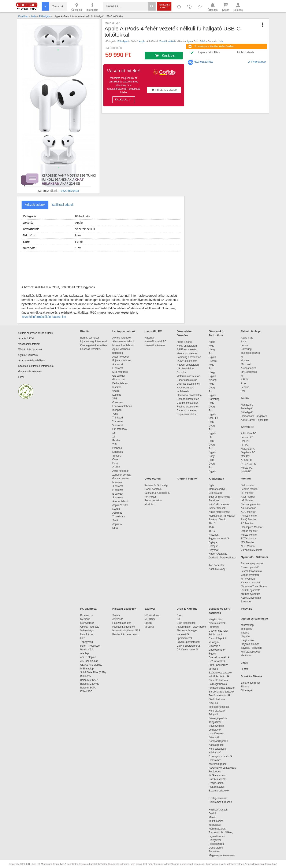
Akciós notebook (122, 338)
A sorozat (118, 364)
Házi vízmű (215, 753)
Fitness (245, 687)
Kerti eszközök (217, 711)
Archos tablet (248, 368)
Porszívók (214, 852)
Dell (243, 391)
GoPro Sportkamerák (189, 646)
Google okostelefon (188, 403)
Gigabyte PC (248, 453)
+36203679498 (69, 191)
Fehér (203, 41)
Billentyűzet (215, 493)
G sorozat (118, 402)
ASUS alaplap (89, 657)
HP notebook (120, 429)
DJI (179, 619)
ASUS (244, 380)
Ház (83, 638)
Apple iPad (247, 338)
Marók (215, 817)
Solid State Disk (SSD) (93, 672)
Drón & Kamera (187, 609)
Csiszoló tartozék (218, 680)
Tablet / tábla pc (251, 331)
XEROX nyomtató (251, 598)
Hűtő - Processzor (90, 646)
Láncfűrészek (218, 734)
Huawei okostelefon (188, 365)
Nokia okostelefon (187, 346)
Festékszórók (216, 844)
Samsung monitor (251, 504)
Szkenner (246, 602)
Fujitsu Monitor (249, 535)
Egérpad (214, 542)
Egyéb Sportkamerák (189, 642)
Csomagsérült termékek (94, 345)
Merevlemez (87, 623)
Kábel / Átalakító (219, 554)
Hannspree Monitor (252, 527)
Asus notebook (121, 471)
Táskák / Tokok (217, 520)
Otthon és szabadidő (255, 619)
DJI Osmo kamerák (188, 650)
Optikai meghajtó (90, 627)
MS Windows (152, 615)
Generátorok (216, 848)
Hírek (21, 377)
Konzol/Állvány (217, 569)
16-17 (212, 531)
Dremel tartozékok (221, 657)
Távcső (245, 633)
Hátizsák (214, 535)
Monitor (246, 479)
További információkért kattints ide (44, 317)
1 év (221, 41)
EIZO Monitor (248, 539)
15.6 (211, 527)
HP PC (245, 445)
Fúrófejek (216, 627)
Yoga (115, 414)
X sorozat (118, 486)
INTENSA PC (248, 464)
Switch (116, 509)
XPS (115, 399)
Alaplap (85, 653)
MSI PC (245, 456)
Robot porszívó (153, 489)
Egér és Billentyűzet (220, 497)
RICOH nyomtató (251, 590)
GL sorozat (119, 380)
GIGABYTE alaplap (92, 665)
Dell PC (245, 441)
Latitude (117, 395)
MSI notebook (120, 372)
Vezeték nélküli (167, 41)
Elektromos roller (250, 683)
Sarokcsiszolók (219, 779)
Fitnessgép (247, 690)
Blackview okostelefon (189, 395)
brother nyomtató (251, 594)
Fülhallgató (123, 41)
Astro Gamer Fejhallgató (255, 420)
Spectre (117, 456)
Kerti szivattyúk (217, 749)
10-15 (212, 523)
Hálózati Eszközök (124, 609)
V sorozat (118, 425)
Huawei (213, 361)
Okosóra (181, 372)
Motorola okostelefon (188, 376)
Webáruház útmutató (30, 350)
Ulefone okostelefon (188, 399)
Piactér (85, 331)
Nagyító (245, 636)
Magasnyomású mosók (222, 855)
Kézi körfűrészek (220, 810)
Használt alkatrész (155, 345)
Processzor (87, 615)
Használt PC (248, 449)
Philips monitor (249, 516)
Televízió (247, 609)
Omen (116, 459)
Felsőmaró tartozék (220, 695)
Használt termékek (91, 349)
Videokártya (87, 631)
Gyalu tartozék (217, 699)
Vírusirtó (149, 627)
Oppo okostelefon (187, 414)
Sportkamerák (185, 638)
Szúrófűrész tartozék (220, 673)
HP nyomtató (248, 579)
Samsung (214, 399)
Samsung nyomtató (252, 564)
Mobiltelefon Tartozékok (222, 516)
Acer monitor (248, 497)
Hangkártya (87, 634)
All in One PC (249, 433)
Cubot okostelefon (187, 410)
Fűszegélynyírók (219, 718)
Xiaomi (213, 380)
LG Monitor (247, 501)
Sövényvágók (219, 726)
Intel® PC (246, 472)
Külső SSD (86, 691)
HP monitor (247, 493)
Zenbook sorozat (122, 475)
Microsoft (246, 364)
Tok (211, 353)
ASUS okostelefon (187, 350)
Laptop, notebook (124, 331)
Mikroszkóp (247, 625)
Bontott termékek (90, 338)
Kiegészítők (216, 479)
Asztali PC (248, 427)
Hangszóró (247, 405)
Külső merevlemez (219, 512)
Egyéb (212, 357)
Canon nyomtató (250, 575)
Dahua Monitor (249, 531)
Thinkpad (118, 418)
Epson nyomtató (250, 567)
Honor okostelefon (187, 380)
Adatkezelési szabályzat (32, 361)
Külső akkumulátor (219, 504)
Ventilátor (246, 655)
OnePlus (214, 418)
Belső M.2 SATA (89, 680)
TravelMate (119, 517)
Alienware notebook (124, 341)
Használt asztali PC (156, 341)
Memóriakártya (217, 489)
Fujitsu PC (247, 468)
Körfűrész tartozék (219, 676)
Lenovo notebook (122, 406)
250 (115, 444)
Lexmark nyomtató (251, 571)
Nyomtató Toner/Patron (254, 586)
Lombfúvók (215, 730)
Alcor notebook (121, 357)
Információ (92, 7)
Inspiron (117, 387)
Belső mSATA (89, 688)
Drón (179, 615)
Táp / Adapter (216, 565)
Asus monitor (248, 508)
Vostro (116, 391)
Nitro (115, 528)
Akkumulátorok (219, 623)
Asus (244, 341)
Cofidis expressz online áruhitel (36, 333)
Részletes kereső (164, 6)
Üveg (212, 350)
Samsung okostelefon (189, 357)
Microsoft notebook (123, 345)
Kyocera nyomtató (251, 583)
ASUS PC (247, 460)
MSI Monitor (248, 542)
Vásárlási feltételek (29, 344)
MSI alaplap (87, 669)
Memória (85, 619)
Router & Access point (125, 634)
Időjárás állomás (250, 644)
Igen (189, 41)
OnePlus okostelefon (188, 384)
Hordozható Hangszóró (254, 416)
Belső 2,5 (86, 676)
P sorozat (118, 490)
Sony (212, 456)
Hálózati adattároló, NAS (126, 631)
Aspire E (117, 513)
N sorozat (118, 482)
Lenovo (245, 345)
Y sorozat (118, 421)
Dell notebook (120, 383)
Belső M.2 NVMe (91, 684)
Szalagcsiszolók (218, 798)
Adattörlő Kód (26, 339)
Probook (117, 448)
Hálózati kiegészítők (124, 627)
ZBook (116, 467)
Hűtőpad (214, 546)
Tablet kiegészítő (250, 353)
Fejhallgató (247, 409)
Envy (115, 463)
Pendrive (214, 501)
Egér (211, 485)
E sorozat (118, 368)
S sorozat (118, 498)
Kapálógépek (216, 745)
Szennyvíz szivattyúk (221, 756)
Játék (244, 663)
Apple (142, 41)
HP (243, 357)
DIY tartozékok (217, 661)
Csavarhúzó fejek (221, 631)
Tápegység (87, 642)
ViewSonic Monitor (251, 550)
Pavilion (117, 440)
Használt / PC (153, 331)
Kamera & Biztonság (156, 485)
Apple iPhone (184, 342)
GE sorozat (120, 376)
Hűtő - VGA (87, 650)
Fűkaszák (214, 737)
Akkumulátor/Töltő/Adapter (192, 627)
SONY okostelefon (187, 361)
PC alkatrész (88, 609)
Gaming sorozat (122, 479)
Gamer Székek (217, 508)
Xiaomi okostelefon (187, 353)
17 (114, 437)
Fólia (212, 346)
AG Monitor (247, 523)
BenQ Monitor (249, 520)
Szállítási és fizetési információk (36, 366)
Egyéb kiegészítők (219, 539)
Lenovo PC (247, 437)
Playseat (214, 550)
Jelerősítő (118, 619)
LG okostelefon (185, 369)
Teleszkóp (247, 629)
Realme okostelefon (188, 407)
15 (114, 433)
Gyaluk (218, 813)
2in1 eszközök (249, 372)
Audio (245, 398)
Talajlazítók (215, 722)
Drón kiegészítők (186, 623)
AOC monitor (248, 512)
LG (211, 437)
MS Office (150, 619)
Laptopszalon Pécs (209, 52)
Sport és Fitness (252, 676)
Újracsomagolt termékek (94, 341)
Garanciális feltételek (30, 372)
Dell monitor (248, 485)
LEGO (244, 669)
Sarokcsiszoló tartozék (222, 692)
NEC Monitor (248, 546)
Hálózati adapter (122, 623)
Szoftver (150, 609)
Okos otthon (153, 479)
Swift (115, 520)
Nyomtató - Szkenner (255, 557)
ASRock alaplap (90, 661)
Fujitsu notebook (122, 361)
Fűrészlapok (218, 635)
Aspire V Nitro (121, 505)
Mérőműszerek (217, 829)
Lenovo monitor (250, 489)
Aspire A (117, 524)
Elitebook (118, 452)
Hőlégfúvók (215, 840)
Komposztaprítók (218, 741)
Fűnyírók (214, 714)
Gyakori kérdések (28, 355)
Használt (150, 338)
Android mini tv (187, 479)
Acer (244, 383)
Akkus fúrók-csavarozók (222, 768)
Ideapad (117, 410)
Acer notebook (121, 501)
